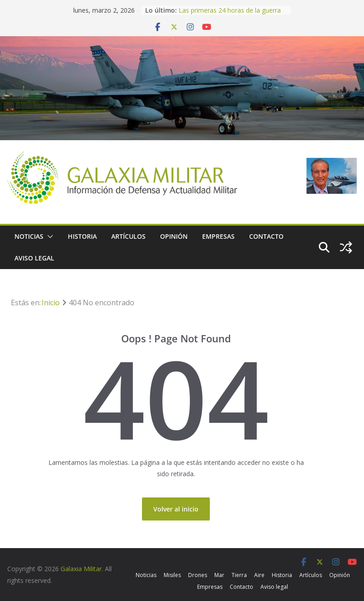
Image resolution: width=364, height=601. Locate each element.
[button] (48, 237)
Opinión (174, 236)
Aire (259, 575)
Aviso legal (34, 258)
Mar (219, 575)
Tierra (239, 575)
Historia (82, 236)
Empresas (218, 236)
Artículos (128, 236)
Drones (198, 575)
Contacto (266, 236)
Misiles (172, 575)
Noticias (29, 236)
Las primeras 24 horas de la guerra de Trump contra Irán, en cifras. (230, 15)
